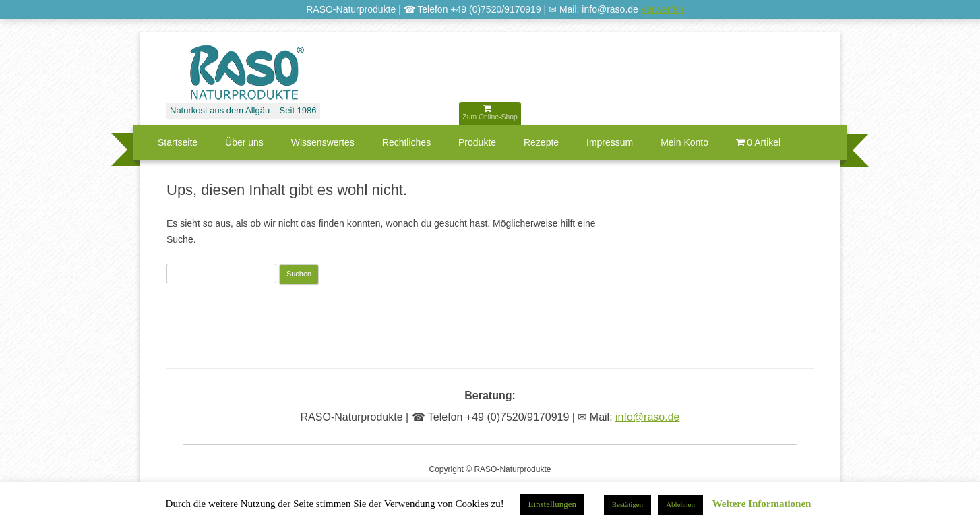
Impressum (610, 142)
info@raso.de (647, 417)
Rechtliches (406, 142)
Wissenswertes (323, 142)
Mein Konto (684, 142)
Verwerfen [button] (662, 9)
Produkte (477, 142)
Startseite (178, 142)
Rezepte (541, 142)
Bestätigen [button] (627, 504)
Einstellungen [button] (552, 504)
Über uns (244, 142)
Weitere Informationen (762, 504)
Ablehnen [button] (680, 504)
